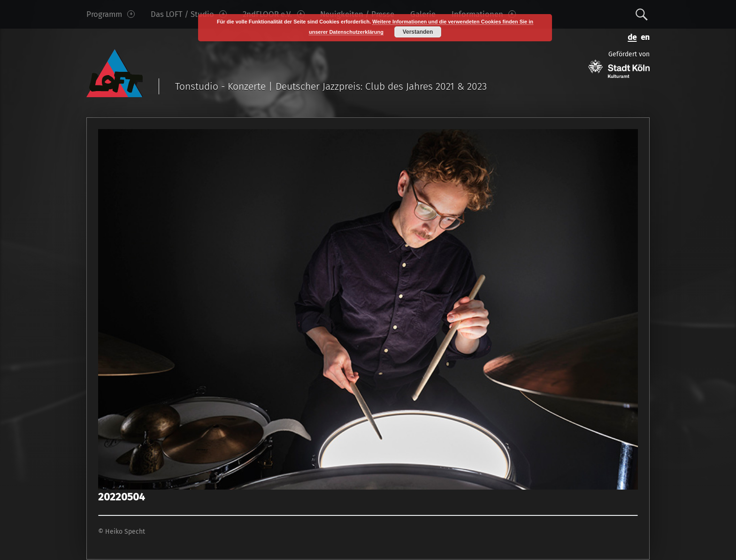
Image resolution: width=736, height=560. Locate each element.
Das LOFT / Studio (189, 14)
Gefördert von (619, 64)
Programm (111, 14)
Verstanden (418, 32)
